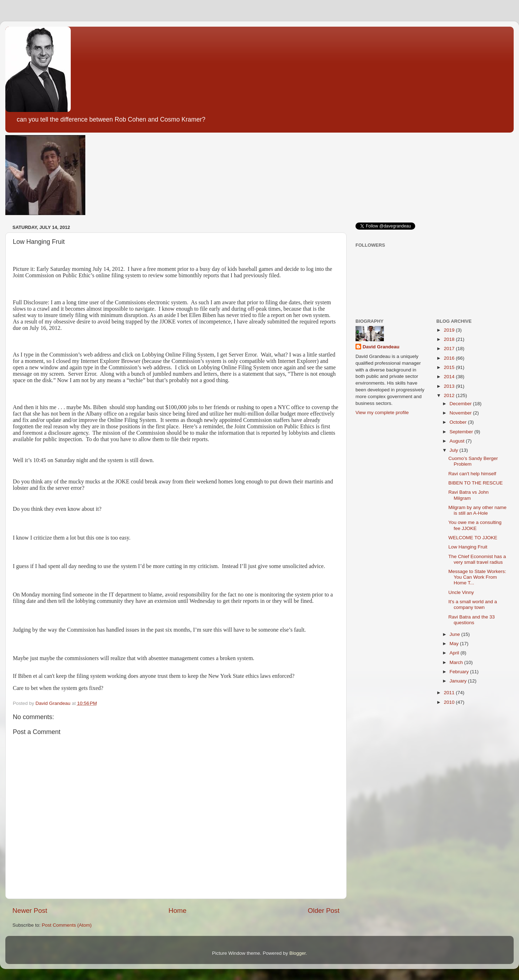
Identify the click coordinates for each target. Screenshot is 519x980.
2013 (450, 386)
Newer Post (30, 911)
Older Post (324, 911)
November (461, 413)
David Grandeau (381, 347)
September (462, 432)
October (459, 422)
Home (177, 911)
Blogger (298, 953)
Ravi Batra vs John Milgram (468, 495)
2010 (450, 702)
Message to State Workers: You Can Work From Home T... (477, 577)
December (461, 404)
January (459, 681)
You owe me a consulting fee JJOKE (475, 525)
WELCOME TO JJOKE (473, 538)
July (455, 450)
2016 (450, 358)
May (455, 644)
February (460, 672)
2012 (450, 395)
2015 (450, 367)
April (455, 653)
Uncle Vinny (461, 592)
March (457, 662)
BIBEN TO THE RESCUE (475, 483)
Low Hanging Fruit (468, 547)
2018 (450, 339)
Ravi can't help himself (472, 474)
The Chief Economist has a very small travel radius (477, 559)
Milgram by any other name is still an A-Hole (477, 510)
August (458, 441)
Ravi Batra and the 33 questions (472, 620)
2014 (450, 377)
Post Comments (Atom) (67, 925)
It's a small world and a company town (473, 604)
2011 (450, 693)
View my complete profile (382, 413)
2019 (450, 330)
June (456, 634)
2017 (450, 349)
